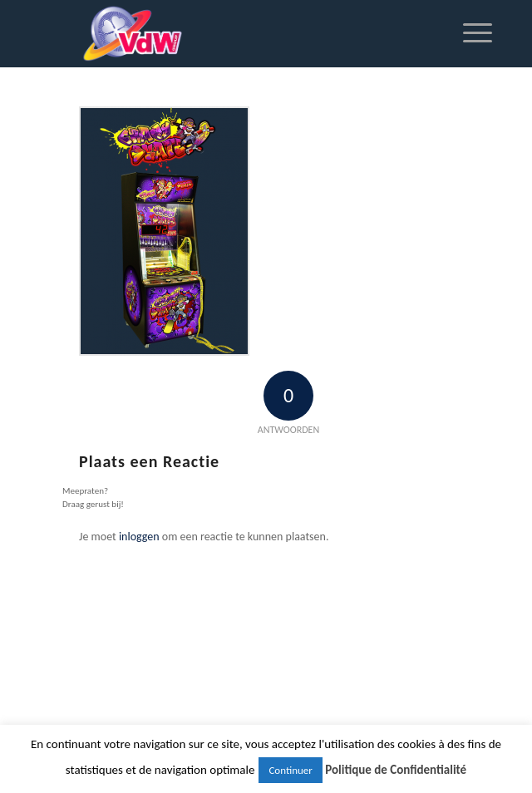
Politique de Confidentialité (396, 770)
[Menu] (469, 33)
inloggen (139, 537)
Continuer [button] (290, 770)
